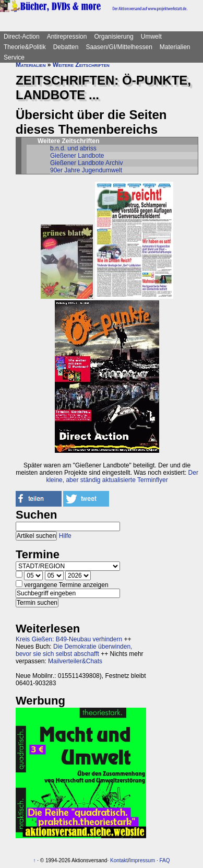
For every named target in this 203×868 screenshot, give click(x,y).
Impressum (142, 860)
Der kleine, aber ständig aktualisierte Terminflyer (122, 476)
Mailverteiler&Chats (75, 661)
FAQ (164, 860)
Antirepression (67, 37)
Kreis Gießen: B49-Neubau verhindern (69, 639)
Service (14, 57)
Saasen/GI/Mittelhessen (119, 47)
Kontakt (119, 860)
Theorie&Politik (25, 47)
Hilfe (65, 536)
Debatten (66, 47)
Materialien (175, 47)
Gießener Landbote (77, 156)
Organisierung (114, 37)
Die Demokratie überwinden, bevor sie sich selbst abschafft (74, 650)
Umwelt (151, 37)
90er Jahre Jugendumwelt (86, 170)
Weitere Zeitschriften (81, 65)
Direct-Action (22, 37)
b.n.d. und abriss (73, 148)
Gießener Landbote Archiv (86, 163)
